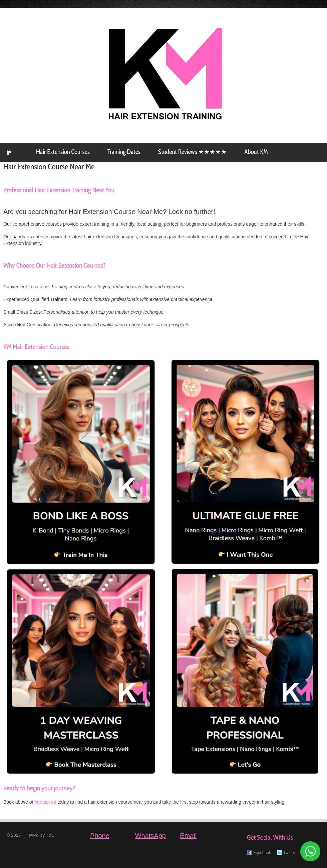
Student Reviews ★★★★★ (192, 152)
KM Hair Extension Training (9, 152)
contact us (45, 802)
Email (188, 836)
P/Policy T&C (42, 835)
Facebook (259, 853)
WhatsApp (150, 836)
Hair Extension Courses (63, 152)
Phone (100, 836)
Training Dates (124, 152)
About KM (256, 152)
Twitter (286, 853)
